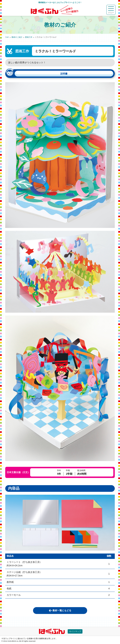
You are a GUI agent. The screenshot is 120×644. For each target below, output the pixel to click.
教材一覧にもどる (62, 610)
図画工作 (29, 37)
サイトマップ (75, 631)
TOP (7, 37)
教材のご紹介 (17, 37)
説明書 (64, 74)
